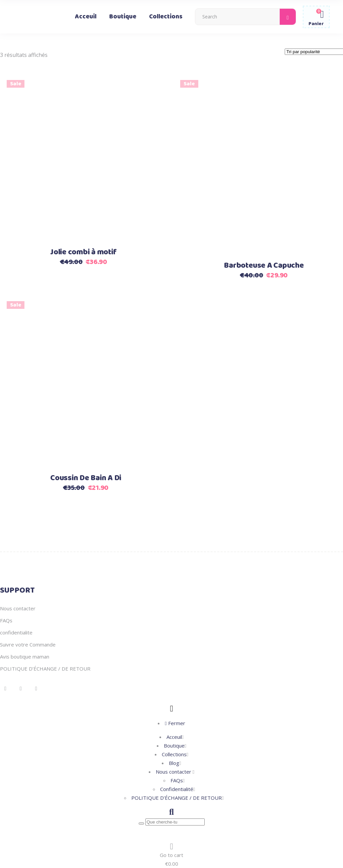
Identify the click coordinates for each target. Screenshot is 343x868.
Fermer (175, 723)
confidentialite (16, 632)
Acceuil (174, 737)
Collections (174, 754)
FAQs (6, 620)
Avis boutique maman (25, 657)
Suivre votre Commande (28, 644)
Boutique (174, 746)
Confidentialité (177, 789)
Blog (174, 763)
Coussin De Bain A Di (86, 478)
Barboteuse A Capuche (264, 266)
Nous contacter (18, 608)
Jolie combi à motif (83, 252)
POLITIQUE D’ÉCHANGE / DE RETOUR (45, 669)
